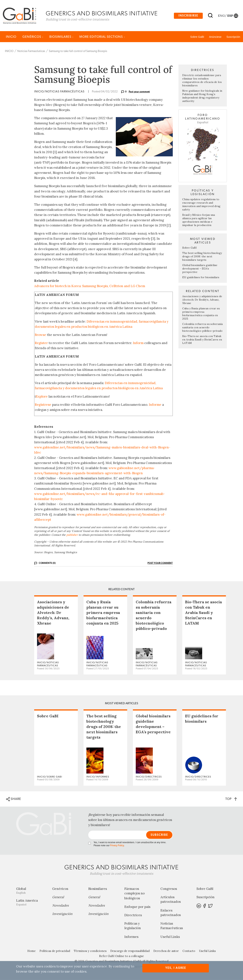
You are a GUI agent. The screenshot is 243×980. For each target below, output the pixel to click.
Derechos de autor (166, 951)
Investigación (62, 915)
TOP (231, 799)
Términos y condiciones (90, 951)
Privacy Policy (117, 846)
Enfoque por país (137, 908)
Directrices (133, 916)
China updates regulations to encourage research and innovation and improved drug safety (201, 205)
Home (32, 951)
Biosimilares (61, 37)
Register (41, 343)
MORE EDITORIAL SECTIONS (102, 37)
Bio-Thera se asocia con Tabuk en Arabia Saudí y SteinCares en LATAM (202, 340)
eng (221, 16)
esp (230, 16)
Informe (155, 405)
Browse (40, 335)
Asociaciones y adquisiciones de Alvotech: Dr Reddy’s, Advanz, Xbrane (202, 300)
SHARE (14, 800)
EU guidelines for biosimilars (201, 278)
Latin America (31, 903)
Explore (42, 397)
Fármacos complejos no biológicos (135, 894)
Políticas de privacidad (55, 951)
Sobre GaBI (197, 37)
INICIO (11, 37)
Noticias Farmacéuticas (31, 52)
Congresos (169, 889)
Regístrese (43, 405)
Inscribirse (188, 16)
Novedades (60, 906)
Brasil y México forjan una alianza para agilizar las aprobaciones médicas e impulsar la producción (199, 221)
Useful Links (170, 937)
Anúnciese (215, 37)
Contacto (189, 951)
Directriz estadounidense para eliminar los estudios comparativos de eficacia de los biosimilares (202, 81)
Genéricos (33, 37)
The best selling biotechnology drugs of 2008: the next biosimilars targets (202, 257)
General (58, 898)
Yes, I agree (176, 968)
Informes (131, 937)
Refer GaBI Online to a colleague (121, 957)
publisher (72, 535)
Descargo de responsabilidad (130, 951)
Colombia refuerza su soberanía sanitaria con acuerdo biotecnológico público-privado (202, 328)
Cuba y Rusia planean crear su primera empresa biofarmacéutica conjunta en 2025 (201, 314)
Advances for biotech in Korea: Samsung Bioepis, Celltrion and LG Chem (90, 287)
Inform (138, 343)
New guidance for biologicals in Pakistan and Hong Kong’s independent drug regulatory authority (202, 96)
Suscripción (233, 37)
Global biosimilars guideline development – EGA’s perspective (200, 269)
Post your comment (139, 92)
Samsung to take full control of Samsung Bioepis (78, 52)
